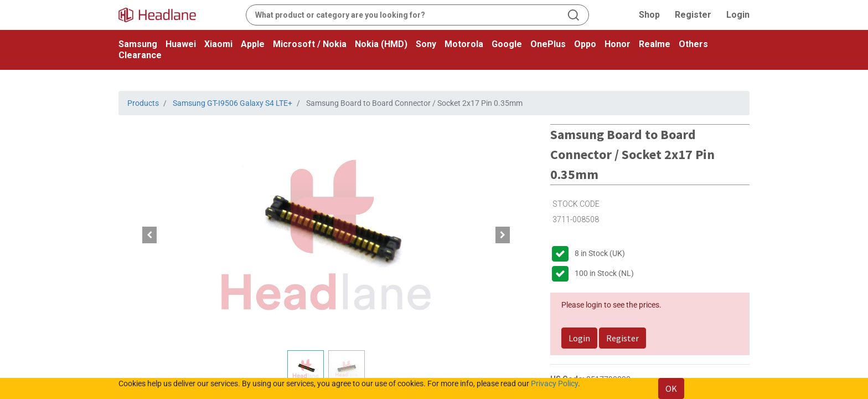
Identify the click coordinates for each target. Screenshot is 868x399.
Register (693, 15)
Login (738, 15)
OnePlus (548, 44)
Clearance (140, 55)
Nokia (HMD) (381, 44)
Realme (655, 44)
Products (143, 103)
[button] (150, 235)
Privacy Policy (554, 383)
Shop (649, 15)
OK (671, 388)
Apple (253, 44)
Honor (618, 44)
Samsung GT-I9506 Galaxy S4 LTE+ (232, 103)
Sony (426, 44)
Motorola (464, 44)
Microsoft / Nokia (310, 44)
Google (507, 44)
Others (693, 44)
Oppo (585, 44)
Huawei (181, 44)
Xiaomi (218, 44)
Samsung (138, 44)
